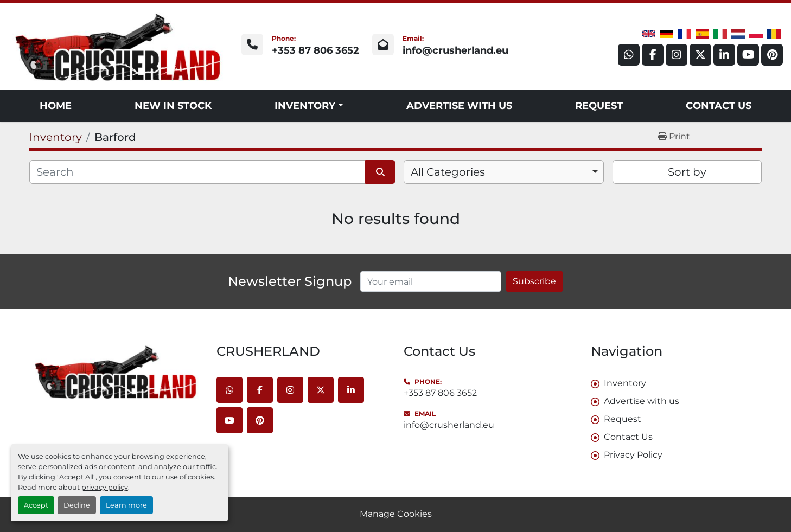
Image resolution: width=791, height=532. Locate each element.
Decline (77, 505)
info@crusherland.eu (455, 50)
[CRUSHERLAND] (115, 371)
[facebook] (653, 55)
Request (599, 106)
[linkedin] (724, 55)
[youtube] (748, 55)
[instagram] (677, 55)
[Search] (197, 172)
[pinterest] (772, 55)
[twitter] (700, 55)
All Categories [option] (448, 172)
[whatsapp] (629, 55)
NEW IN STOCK (173, 106)
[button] (309, 106)
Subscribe (534, 281)
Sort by (687, 172)
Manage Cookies (396, 514)
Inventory (305, 106)
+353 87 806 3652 (315, 50)
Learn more (126, 505)
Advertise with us (459, 106)
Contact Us (719, 106)
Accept (36, 505)
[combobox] (504, 172)
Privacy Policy (633, 455)
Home (56, 106)
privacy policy (105, 487)
